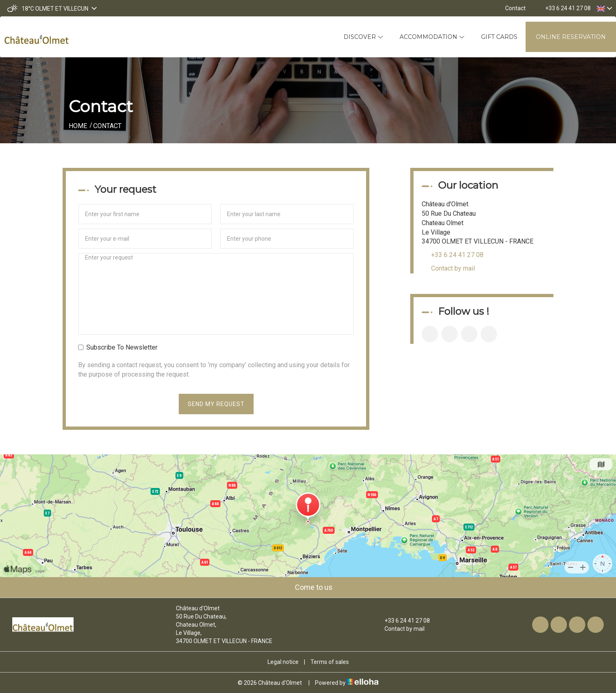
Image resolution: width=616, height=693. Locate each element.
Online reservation (571, 37)
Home (78, 126)
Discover (363, 37)
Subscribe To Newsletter (118, 347)
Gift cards (499, 37)
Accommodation (432, 37)
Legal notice (283, 662)
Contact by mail (453, 268)
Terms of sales (330, 662)
